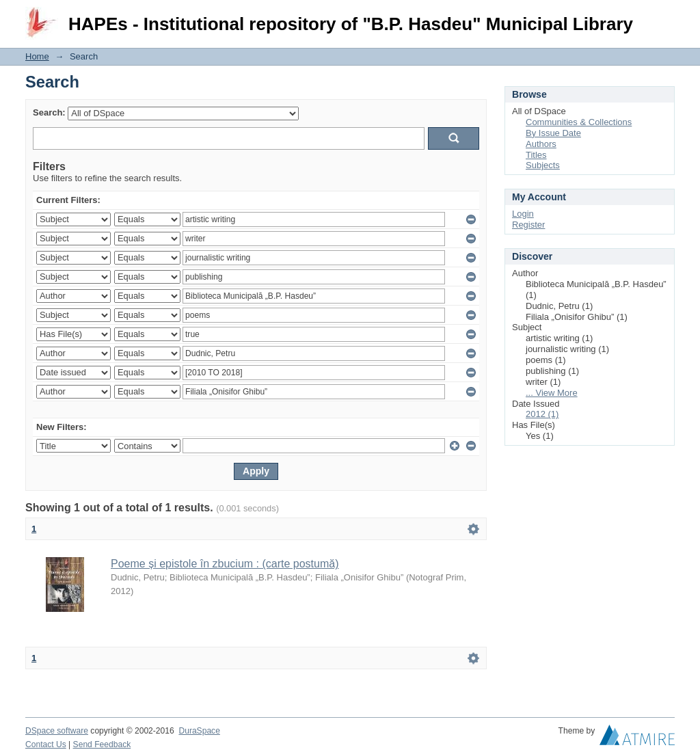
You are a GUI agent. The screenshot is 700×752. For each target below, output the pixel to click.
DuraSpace (199, 731)
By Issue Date (553, 133)
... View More (552, 393)
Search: (49, 112)
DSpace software (57, 731)
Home (37, 56)
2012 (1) (542, 414)
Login (664, 17)
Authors (541, 144)
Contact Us (46, 744)
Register (528, 225)
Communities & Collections (579, 122)
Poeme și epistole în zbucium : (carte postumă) (225, 564)
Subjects (543, 165)
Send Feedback (102, 744)
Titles (536, 155)
